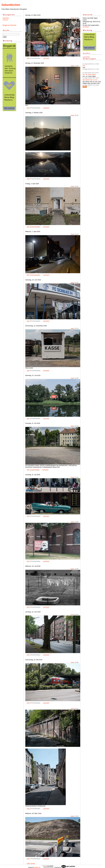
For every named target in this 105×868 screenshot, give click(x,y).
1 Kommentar (35, 470)
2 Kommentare (35, 227)
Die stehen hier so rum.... (91, 80)
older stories (31, 863)
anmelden (86, 27)
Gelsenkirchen (11, 5)
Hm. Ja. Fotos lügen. (89, 74)
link (28, 58)
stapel (72, 18)
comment (46, 58)
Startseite (6, 18)
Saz (84, 66)
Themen (5, 20)
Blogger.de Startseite (9, 25)
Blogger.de (37, 867)
